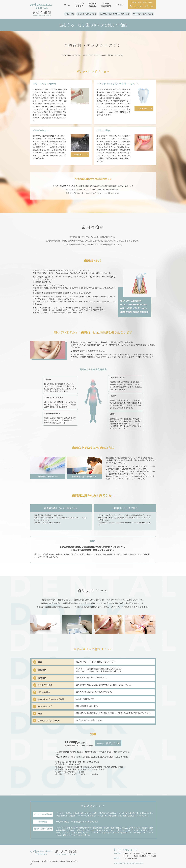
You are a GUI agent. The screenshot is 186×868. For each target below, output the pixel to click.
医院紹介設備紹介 (93, 5)
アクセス (119, 5)
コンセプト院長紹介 (79, 5)
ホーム (67, 5)
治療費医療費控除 (106, 5)
